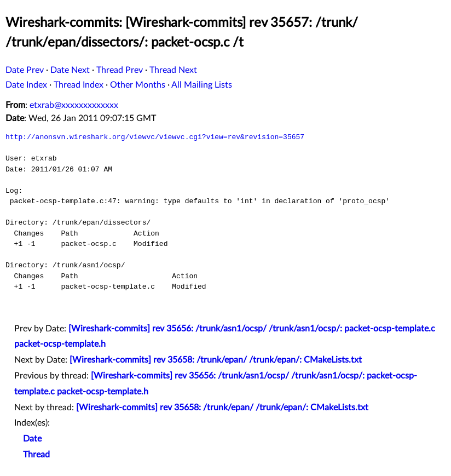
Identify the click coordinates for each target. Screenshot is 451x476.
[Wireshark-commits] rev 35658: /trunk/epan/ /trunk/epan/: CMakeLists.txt (216, 360)
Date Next (70, 70)
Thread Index (79, 85)
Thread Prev (120, 70)
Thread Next (173, 70)
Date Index (26, 85)
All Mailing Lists (202, 85)
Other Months (138, 85)
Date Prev (25, 70)
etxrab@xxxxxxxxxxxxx (74, 105)
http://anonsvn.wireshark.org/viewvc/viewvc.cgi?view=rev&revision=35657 (155, 137)
